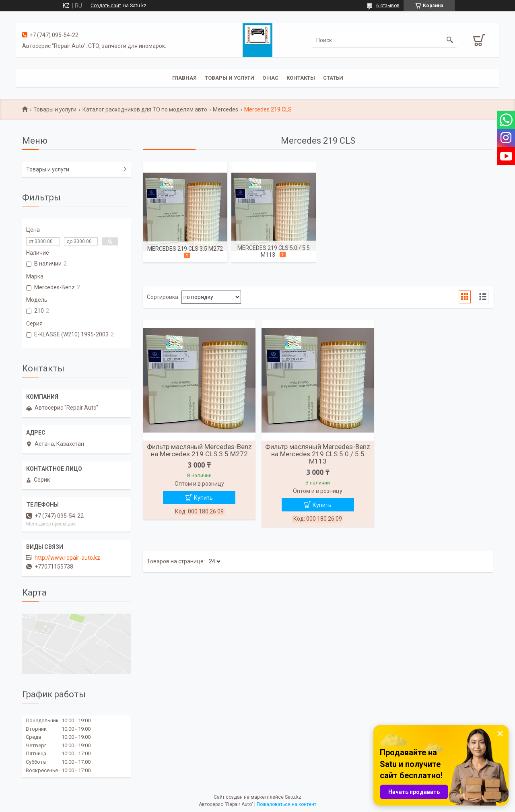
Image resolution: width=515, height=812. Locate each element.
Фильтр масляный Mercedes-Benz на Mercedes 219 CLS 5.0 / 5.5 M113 (318, 454)
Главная (184, 78)
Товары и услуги (230, 78)
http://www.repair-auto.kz (67, 558)
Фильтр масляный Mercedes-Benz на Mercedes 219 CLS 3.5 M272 (199, 450)
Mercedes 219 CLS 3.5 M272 (185, 249)
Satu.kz (293, 797)
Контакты (301, 78)
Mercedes (226, 109)
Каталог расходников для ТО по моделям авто (145, 109)
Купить (203, 498)
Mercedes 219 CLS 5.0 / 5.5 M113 (274, 251)
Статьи (333, 78)
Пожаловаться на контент (286, 804)
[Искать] (450, 40)
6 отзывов (388, 6)
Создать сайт (106, 6)
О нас (270, 78)
